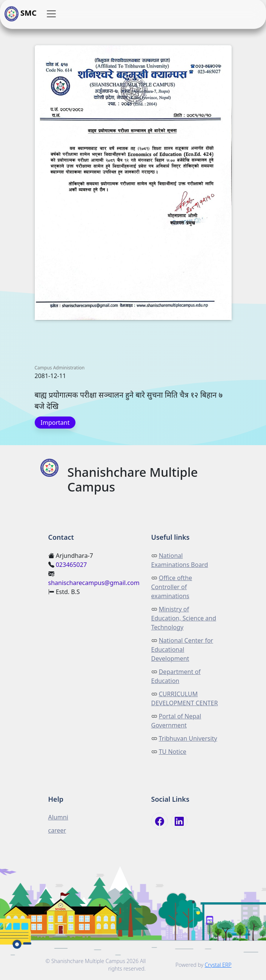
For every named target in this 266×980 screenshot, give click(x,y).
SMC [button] (21, 14)
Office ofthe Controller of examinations (172, 587)
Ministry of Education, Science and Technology (184, 618)
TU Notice (173, 752)
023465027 (71, 565)
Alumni (58, 817)
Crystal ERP (218, 965)
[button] (51, 14)
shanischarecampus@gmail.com (94, 583)
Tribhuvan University (188, 738)
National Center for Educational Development (182, 649)
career (57, 830)
